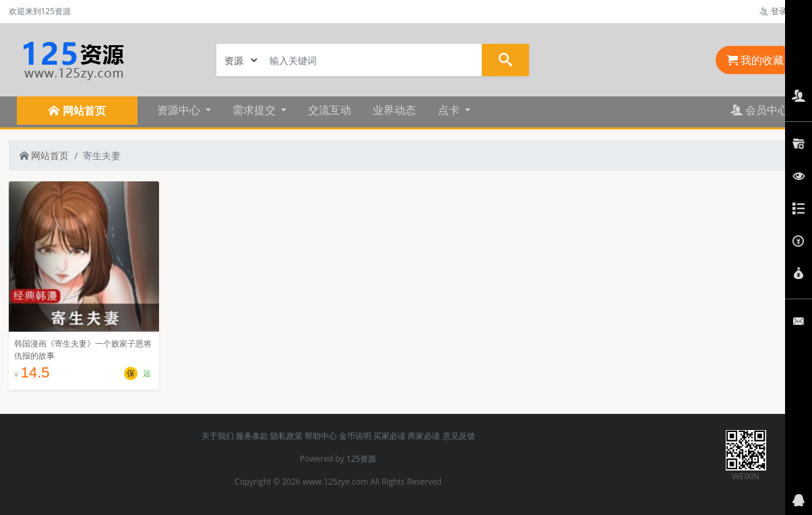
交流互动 (330, 110)
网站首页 (44, 155)
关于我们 (218, 436)
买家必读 (389, 436)
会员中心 (759, 110)
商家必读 (424, 436)
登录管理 (781, 11)
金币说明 (355, 436)
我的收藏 (755, 60)
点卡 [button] (450, 110)
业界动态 (394, 110)
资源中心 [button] (180, 110)
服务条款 (252, 436)
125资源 (362, 459)
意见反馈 (459, 436)
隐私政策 (286, 436)
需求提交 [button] (255, 110)
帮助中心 (321, 436)
